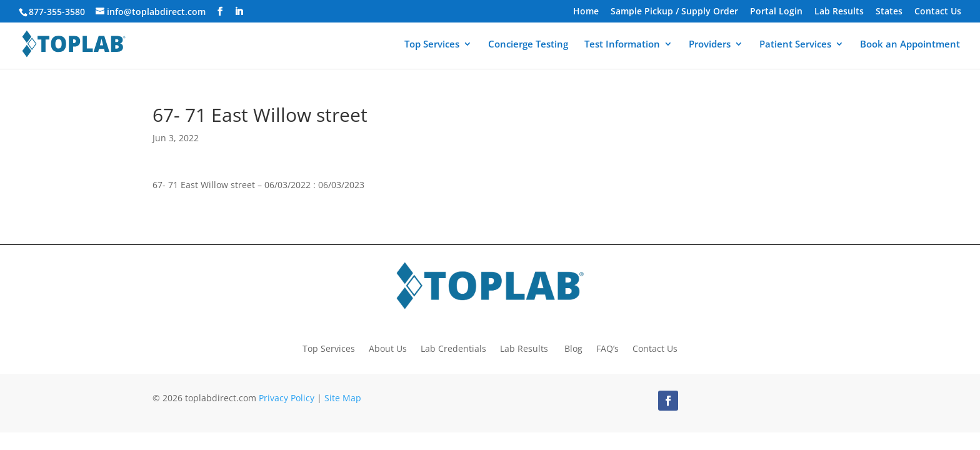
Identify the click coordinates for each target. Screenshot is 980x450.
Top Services (432, 45)
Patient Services (795, 45)
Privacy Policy (287, 398)
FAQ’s (607, 348)
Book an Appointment (910, 45)
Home (586, 12)
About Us (388, 348)
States (889, 12)
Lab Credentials (453, 348)
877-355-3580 (57, 12)
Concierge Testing (528, 45)
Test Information (622, 45)
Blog (573, 348)
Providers (710, 45)
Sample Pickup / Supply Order (674, 12)
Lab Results (839, 12)
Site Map (343, 398)
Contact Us (938, 12)
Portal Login (776, 12)
